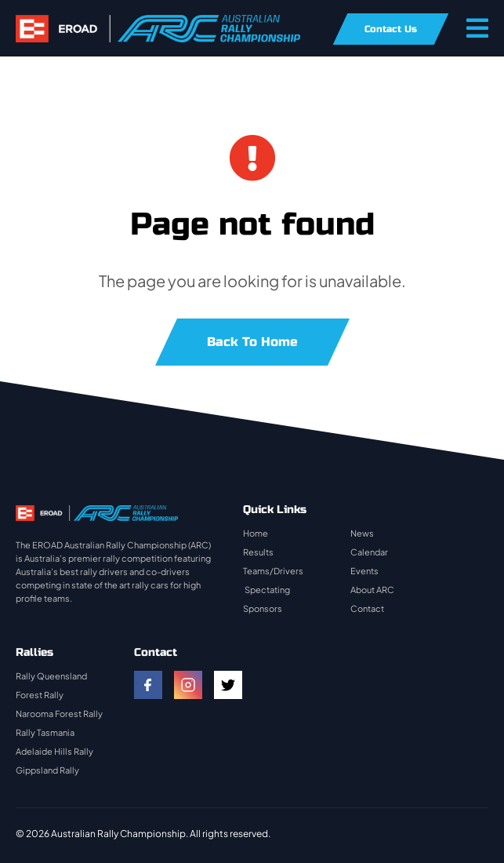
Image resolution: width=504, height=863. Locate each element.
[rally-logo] (158, 22)
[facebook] (148, 685)
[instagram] (188, 685)
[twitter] (228, 685)
